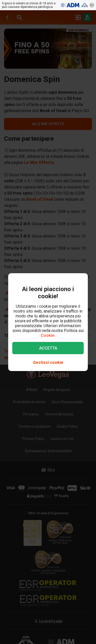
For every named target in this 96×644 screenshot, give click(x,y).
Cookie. (48, 335)
